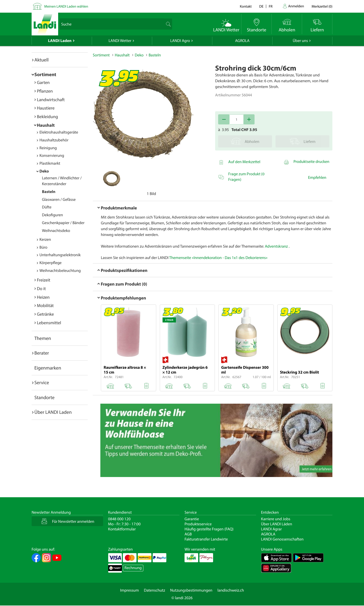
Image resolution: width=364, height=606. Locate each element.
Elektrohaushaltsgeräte (59, 132)
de (261, 6)
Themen (43, 338)
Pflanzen (45, 91)
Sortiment (45, 74)
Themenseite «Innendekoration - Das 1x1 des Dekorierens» (218, 258)
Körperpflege (51, 263)
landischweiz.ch (231, 590)
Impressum (129, 590)
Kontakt (246, 6)
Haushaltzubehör (54, 140)
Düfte (47, 207)
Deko (44, 171)
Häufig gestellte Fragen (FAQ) (209, 529)
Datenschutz (154, 590)
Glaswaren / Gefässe (59, 200)
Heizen (43, 297)
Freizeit (44, 280)
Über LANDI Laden (53, 412)
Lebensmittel (49, 323)
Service (42, 382)
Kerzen (45, 240)
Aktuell (41, 60)
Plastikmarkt (50, 163)
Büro (43, 247)
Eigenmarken (48, 368)
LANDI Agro (180, 41)
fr (271, 6)
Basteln (49, 192)
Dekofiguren (52, 215)
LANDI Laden (60, 41)
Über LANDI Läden (277, 524)
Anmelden (296, 6)
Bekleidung (47, 116)
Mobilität (45, 305)
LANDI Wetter (120, 41)
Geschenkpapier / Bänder (63, 223)
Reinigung (48, 148)
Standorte (44, 397)
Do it (41, 288)
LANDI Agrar (271, 529)
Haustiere (46, 108)
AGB (188, 534)
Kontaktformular (122, 529)
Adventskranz (276, 246)
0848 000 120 (119, 519)
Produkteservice (198, 524)
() (322, 6)
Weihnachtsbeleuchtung (60, 271)
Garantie (192, 519)
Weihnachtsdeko (56, 231)
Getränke (45, 314)
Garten (43, 82)
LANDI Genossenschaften (282, 539)
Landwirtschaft (51, 100)
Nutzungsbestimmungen (191, 590)
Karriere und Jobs (276, 519)
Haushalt (46, 125)
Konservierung (52, 156)
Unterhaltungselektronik (60, 255)
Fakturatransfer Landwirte (206, 539)
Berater (42, 353)
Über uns (300, 41)
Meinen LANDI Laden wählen (66, 6)
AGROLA (242, 41)
